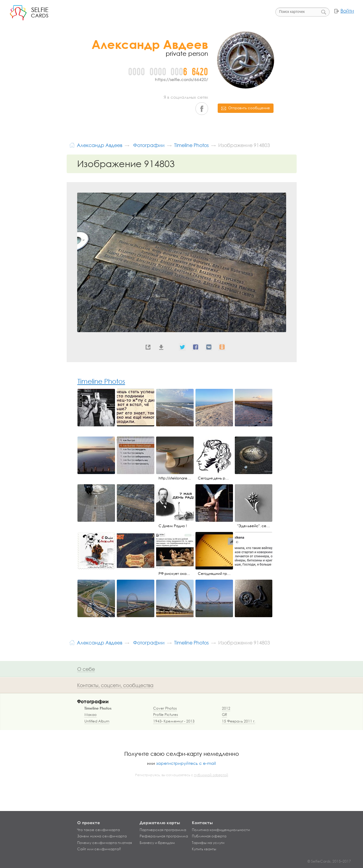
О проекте (89, 823)
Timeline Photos (101, 381)
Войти (347, 11)
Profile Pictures (166, 715)
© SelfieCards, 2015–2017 (329, 861)
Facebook (202, 109)
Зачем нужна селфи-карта (102, 836)
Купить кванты (204, 849)
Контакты (202, 823)
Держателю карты (160, 823)
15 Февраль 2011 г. (239, 721)
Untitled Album (97, 721)
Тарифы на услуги (208, 843)
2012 (226, 708)
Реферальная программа (164, 836)
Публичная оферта (209, 836)
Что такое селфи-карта (98, 830)
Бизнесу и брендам (157, 843)
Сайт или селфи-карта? (99, 849)
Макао (91, 715)
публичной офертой (211, 775)
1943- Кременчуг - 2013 (174, 721)
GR (224, 715)
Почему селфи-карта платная (104, 843)
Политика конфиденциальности (221, 830)
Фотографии (93, 701)
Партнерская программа (163, 830)
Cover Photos (165, 708)
